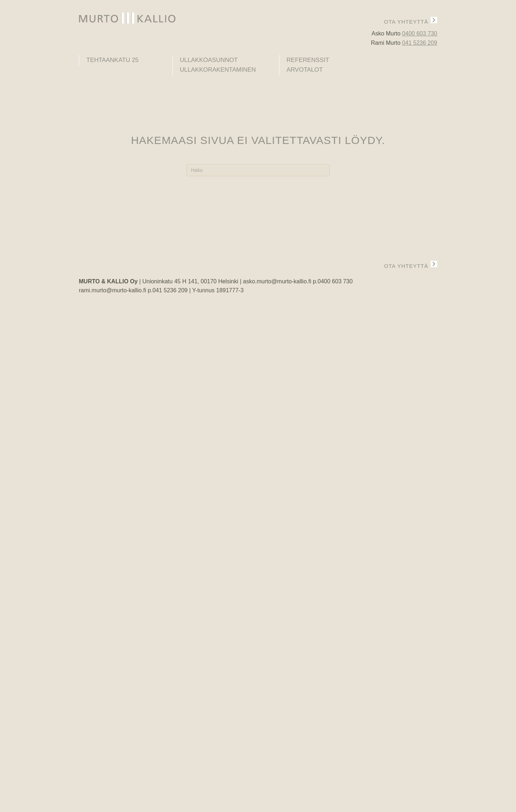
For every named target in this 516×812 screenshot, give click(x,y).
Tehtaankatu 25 (113, 60)
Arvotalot (305, 70)
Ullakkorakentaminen (218, 70)
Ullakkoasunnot (209, 60)
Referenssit (308, 60)
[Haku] (258, 170)
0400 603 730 (420, 33)
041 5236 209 (420, 43)
